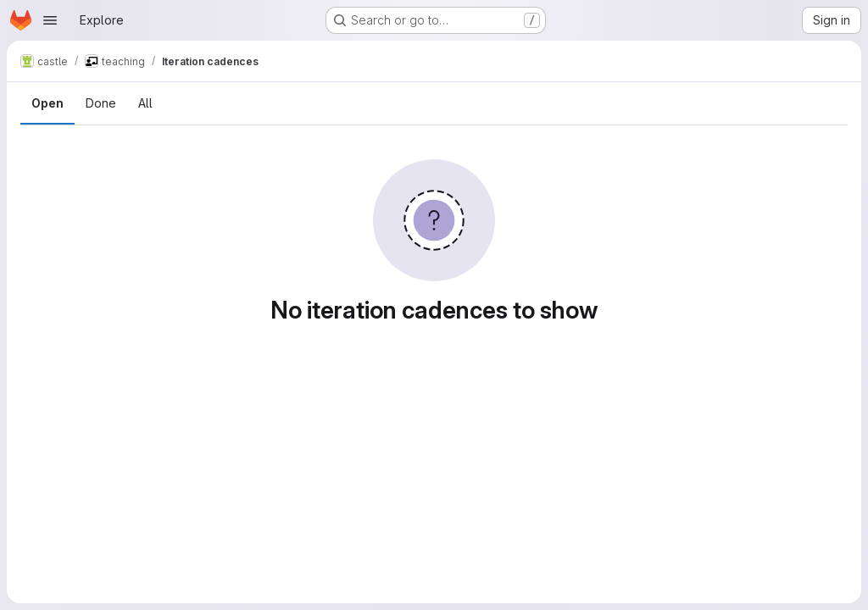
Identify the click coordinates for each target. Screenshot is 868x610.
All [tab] (145, 103)
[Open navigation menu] (50, 20)
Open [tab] (47, 103)
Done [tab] (101, 103)
